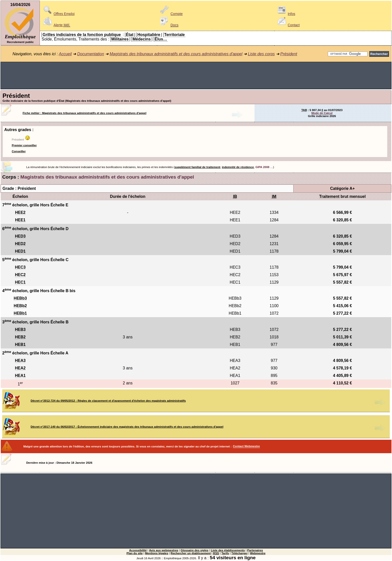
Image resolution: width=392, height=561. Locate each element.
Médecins (142, 39)
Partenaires (255, 550)
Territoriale (174, 35)
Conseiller (19, 151)
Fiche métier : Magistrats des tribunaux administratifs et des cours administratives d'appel (85, 113)
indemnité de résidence (238, 167)
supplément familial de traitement (197, 167)
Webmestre (258, 553)
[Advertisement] (196, 76)
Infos (285, 14)
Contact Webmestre (246, 446)
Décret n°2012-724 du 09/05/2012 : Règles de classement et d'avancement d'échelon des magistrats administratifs (108, 401)
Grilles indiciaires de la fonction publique (82, 35)
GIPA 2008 (262, 167)
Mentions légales (157, 553)
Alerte (56, 25)
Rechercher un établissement (191, 553)
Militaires (120, 39)
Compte (171, 14)
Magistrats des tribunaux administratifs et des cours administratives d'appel (176, 54)
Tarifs (225, 553)
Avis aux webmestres (164, 550)
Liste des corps (261, 54)
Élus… (161, 39)
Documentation (91, 54)
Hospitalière (149, 35)
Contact (288, 25)
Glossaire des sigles (194, 550)
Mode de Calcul (322, 113)
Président (289, 54)
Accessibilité (138, 550)
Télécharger (239, 553)
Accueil (65, 54)
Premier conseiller (24, 145)
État (130, 35)
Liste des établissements (228, 550)
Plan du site (135, 553)
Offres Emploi (58, 14)
